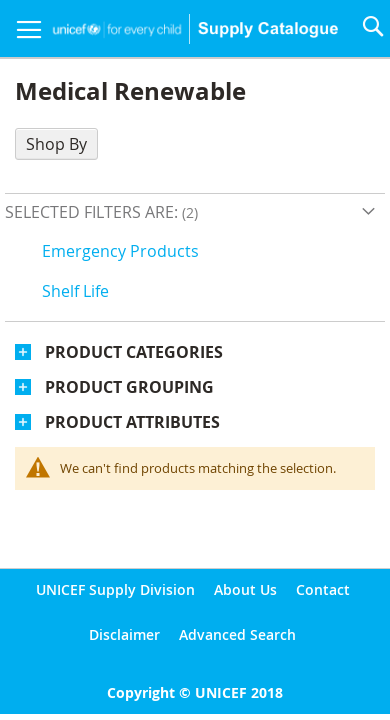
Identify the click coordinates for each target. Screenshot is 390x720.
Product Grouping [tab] (129, 387)
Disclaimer (124, 634)
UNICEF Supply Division (115, 589)
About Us (245, 589)
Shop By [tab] (56, 144)
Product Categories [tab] (134, 352)
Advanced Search (237, 634)
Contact (323, 589)
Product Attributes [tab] (132, 422)
